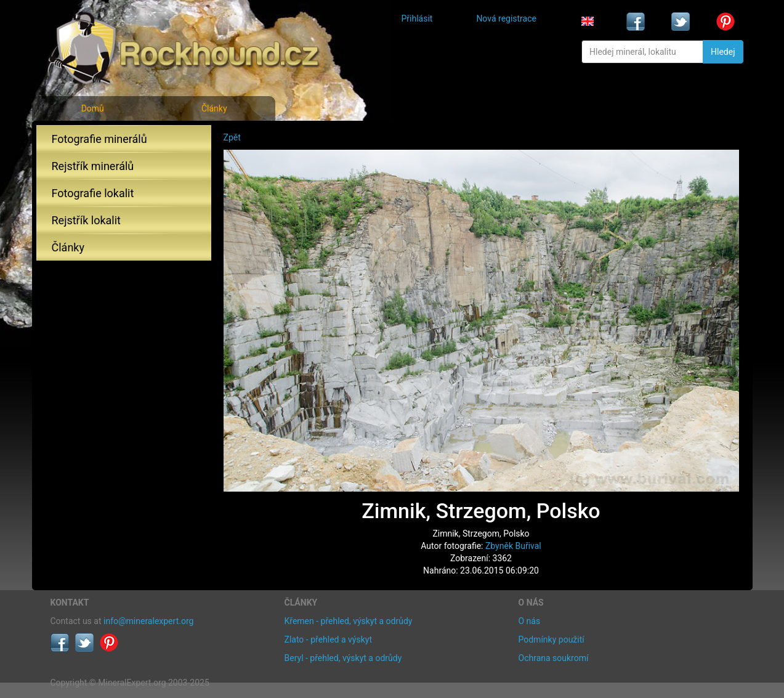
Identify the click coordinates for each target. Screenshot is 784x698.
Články (214, 108)
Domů (93, 108)
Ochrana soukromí (554, 658)
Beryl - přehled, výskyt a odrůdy (343, 658)
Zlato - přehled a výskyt (328, 639)
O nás (530, 621)
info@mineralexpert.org (148, 621)
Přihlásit (417, 18)
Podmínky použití (552, 639)
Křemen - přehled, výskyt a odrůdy (349, 621)
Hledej (723, 52)
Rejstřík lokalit (86, 220)
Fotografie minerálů (99, 139)
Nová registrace (506, 18)
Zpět (232, 137)
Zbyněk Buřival (513, 546)
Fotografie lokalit (93, 193)
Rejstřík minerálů (93, 166)
